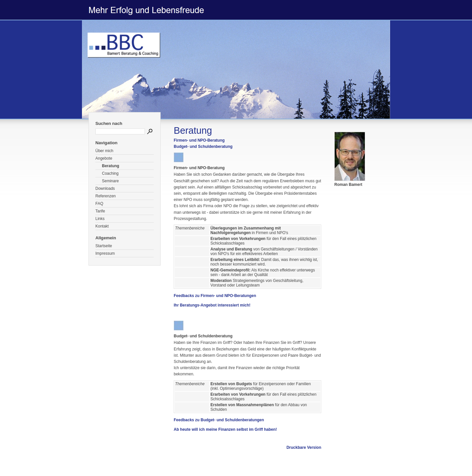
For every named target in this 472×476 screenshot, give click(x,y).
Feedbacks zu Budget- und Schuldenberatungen (219, 420)
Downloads (105, 188)
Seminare (110, 181)
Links (100, 219)
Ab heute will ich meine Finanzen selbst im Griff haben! (225, 429)
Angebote (104, 158)
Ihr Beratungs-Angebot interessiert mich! (212, 305)
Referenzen (106, 196)
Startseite (104, 246)
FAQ (99, 204)
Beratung (111, 166)
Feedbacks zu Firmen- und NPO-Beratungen (215, 296)
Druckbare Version (304, 447)
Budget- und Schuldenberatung (203, 147)
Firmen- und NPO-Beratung (199, 140)
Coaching (110, 173)
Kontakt (102, 226)
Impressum (105, 253)
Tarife (100, 211)
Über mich (104, 151)
